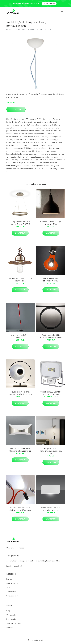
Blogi (8, 611)
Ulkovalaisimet (12, 596)
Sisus (8, 587)
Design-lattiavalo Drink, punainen (20, 336)
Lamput (9, 579)
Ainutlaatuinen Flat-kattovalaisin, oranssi (51, 280)
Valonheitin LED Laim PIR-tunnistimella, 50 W (51, 393)
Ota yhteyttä (11, 615)
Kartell (55, 94)
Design (61, 94)
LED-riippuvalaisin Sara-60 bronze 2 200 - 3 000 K (20, 223)
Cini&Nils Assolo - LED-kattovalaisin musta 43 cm (51, 336)
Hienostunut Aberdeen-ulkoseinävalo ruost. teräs (20, 450)
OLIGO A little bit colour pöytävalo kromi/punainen (20, 509)
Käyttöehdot (11, 619)
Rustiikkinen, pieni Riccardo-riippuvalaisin (20, 280)
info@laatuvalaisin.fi (14, 566)
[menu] (62, 12)
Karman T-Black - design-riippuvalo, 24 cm (51, 223)
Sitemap (10, 628)
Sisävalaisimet (22, 94)
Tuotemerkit (34, 94)
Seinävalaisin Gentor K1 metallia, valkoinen (51, 509)
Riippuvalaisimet (45, 94)
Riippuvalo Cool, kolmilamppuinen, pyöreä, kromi (51, 451)
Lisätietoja (16, 109)
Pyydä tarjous (49, 3)
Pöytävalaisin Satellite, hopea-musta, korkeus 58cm (20, 393)
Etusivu (9, 29)
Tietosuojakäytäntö (14, 623)
